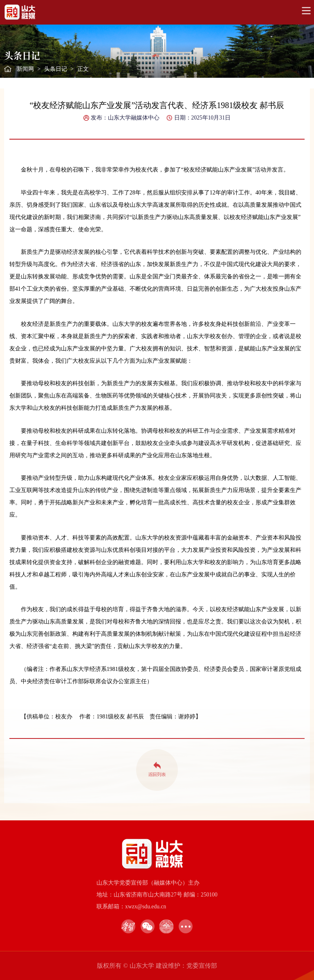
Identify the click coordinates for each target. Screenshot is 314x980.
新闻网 (25, 69)
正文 (83, 69)
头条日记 (56, 69)
